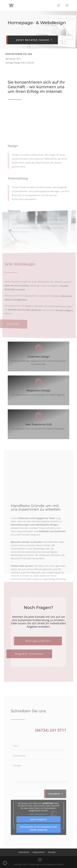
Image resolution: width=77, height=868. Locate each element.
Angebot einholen (24, 654)
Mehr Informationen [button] (38, 822)
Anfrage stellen (32, 641)
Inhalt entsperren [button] (38, 827)
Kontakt (14, 321)
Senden (54, 801)
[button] (5, 863)
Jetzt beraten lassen (31, 40)
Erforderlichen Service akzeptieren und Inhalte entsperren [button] (39, 836)
